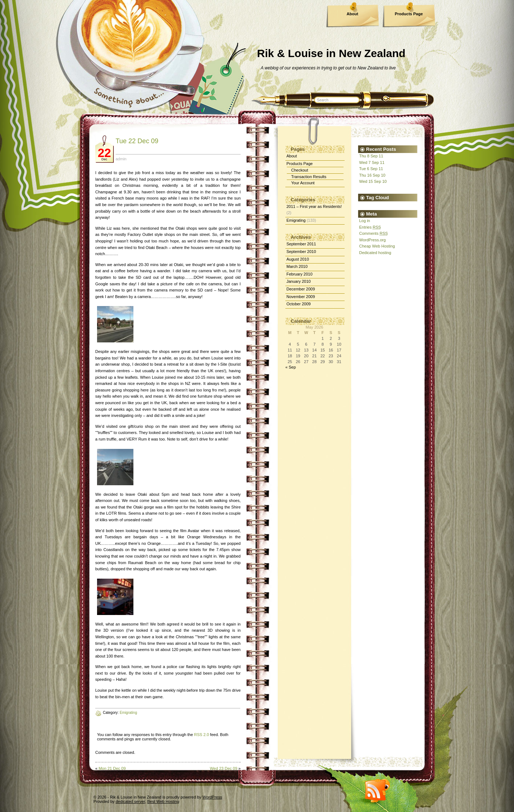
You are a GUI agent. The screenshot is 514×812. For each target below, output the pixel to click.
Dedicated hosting (375, 253)
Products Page (409, 14)
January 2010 (299, 281)
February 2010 (300, 274)
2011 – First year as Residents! (314, 206)
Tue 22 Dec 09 (137, 141)
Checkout (300, 170)
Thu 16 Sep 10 (372, 175)
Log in (365, 221)
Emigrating (296, 220)
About (353, 14)
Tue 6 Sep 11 (371, 169)
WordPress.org (372, 240)
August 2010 (298, 259)
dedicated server (130, 801)
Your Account (303, 183)
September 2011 (301, 244)
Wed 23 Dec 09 (224, 768)
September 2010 (301, 252)
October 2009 (299, 304)
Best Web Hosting (163, 801)
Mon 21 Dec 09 (112, 768)
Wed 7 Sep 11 (372, 162)
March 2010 (297, 266)
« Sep (291, 367)
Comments (374, 233)
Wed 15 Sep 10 (373, 181)
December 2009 (301, 289)
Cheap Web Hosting (377, 246)
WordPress (212, 797)
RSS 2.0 (202, 735)
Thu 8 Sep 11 (371, 156)
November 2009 (301, 297)
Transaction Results (309, 177)
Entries (370, 227)
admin (121, 159)
